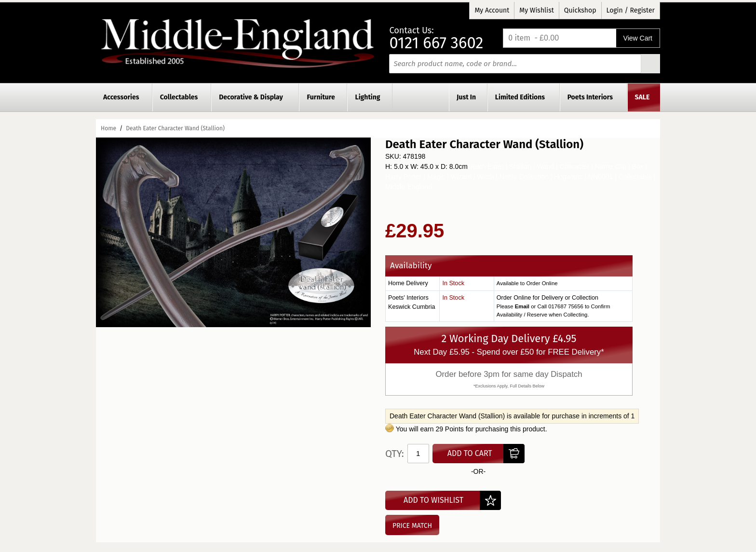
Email (522, 306)
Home (108, 128)
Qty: (395, 454)
